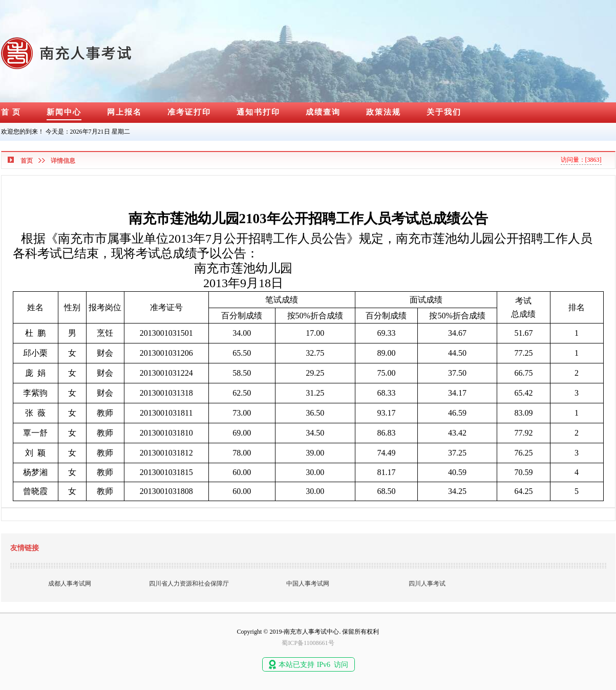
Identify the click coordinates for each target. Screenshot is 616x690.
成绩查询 (323, 112)
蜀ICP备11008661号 (308, 643)
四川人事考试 (427, 584)
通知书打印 (258, 112)
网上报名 (124, 112)
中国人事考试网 (308, 584)
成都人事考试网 (70, 584)
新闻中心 (64, 112)
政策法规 (384, 112)
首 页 (11, 112)
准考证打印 (189, 112)
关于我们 (444, 112)
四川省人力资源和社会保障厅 (189, 584)
